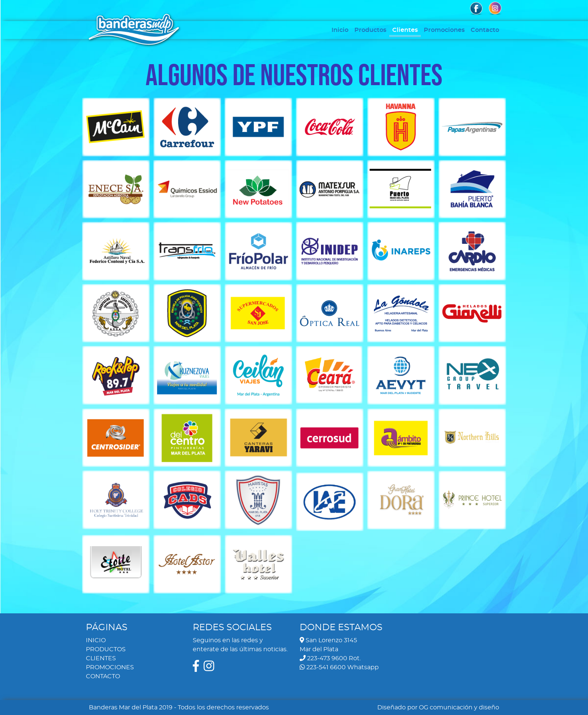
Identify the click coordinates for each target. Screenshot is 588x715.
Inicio (340, 30)
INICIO (96, 640)
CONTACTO (103, 676)
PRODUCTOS (106, 649)
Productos (370, 30)
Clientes (405, 30)
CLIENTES (101, 658)
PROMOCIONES (110, 667)
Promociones (444, 30)
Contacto (485, 30)
